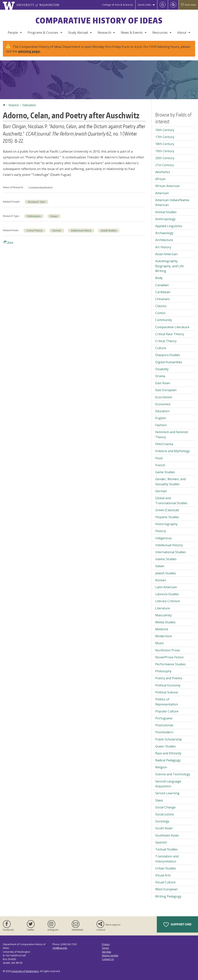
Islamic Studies (166, 559)
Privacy (106, 944)
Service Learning (167, 793)
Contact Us (108, 959)
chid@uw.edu (60, 948)
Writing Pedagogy (168, 896)
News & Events (132, 33)
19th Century (165, 151)
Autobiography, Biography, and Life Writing (169, 266)
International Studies (171, 552)
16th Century (165, 130)
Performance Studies (170, 664)
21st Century (165, 165)
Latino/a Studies (167, 594)
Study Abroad (78, 33)
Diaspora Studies (168, 355)
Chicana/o (163, 299)
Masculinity (163, 615)
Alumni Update (110, 956)
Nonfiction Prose (168, 650)
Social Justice (165, 814)
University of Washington (25, 971)
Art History (163, 247)
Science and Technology (173, 774)
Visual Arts (163, 875)
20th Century (165, 158)
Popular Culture (167, 711)
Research (104, 33)
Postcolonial (164, 725)
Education (162, 411)
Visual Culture (165, 882)
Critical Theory (34, 231)
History (161, 531)
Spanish (161, 842)
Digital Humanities (169, 362)
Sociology (162, 821)
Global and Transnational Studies (171, 501)
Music (160, 643)
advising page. (29, 51)
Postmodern (164, 732)
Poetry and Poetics (169, 678)
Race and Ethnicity (168, 753)
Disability (162, 369)
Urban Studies (166, 868)
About (182, 33)
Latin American (166, 587)
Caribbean (163, 292)
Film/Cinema (164, 444)
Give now (188, 5)
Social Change (165, 807)
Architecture (164, 240)
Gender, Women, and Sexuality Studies (170, 482)
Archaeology (164, 233)
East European (166, 390)
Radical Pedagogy (168, 760)
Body (159, 278)
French (160, 465)
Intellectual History (81, 231)
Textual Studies (166, 849)
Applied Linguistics (169, 226)
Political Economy (168, 685)
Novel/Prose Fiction (169, 657)
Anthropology (165, 219)
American (162, 193)
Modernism (164, 636)
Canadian (162, 285)
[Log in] (163, 5)
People (13, 33)
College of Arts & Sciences (118, 5)
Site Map (107, 952)
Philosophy (163, 671)
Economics (163, 404)
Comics (160, 313)
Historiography (166, 524)
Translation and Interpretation (167, 859)
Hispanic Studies (167, 517)
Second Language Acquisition (168, 784)
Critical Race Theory (170, 334)
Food (159, 458)
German (57, 231)
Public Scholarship (169, 739)
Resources (160, 33)
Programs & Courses (43, 33)
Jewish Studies (109, 231)
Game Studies (165, 472)
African (160, 179)
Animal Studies (166, 212)
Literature (163, 608)
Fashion (161, 425)
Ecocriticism (164, 397)
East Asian (163, 383)
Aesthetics (163, 172)
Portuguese (164, 718)
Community (164, 320)
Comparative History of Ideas (99, 21)
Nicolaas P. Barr (37, 202)
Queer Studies (166, 746)
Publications (29, 105)
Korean (161, 580)
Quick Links (145, 5)
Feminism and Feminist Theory (172, 435)
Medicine (162, 629)
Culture (161, 348)
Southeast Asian (167, 835)
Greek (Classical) (167, 510)
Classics (161, 306)
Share (9, 242)
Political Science (167, 692)
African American (168, 186)
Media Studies (165, 622)
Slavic (159, 800)
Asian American (166, 254)
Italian (160, 566)
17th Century (165, 137)
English (161, 418)
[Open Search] (173, 5)
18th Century (165, 144)
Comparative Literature (172, 327)
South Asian (164, 828)
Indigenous (163, 538)
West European (166, 889)
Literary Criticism (168, 601)
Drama (160, 376)
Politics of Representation (167, 702)
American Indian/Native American (172, 203)
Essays (54, 216)
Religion (161, 767)
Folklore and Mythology (172, 451)
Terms (105, 948)
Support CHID (177, 925)
